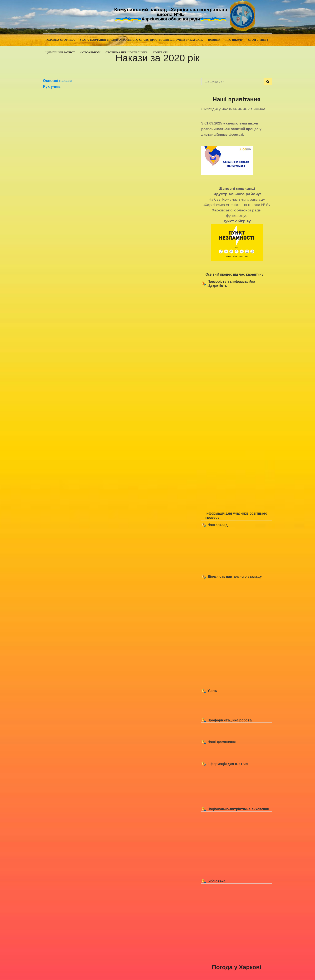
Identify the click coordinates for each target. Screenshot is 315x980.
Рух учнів (52, 87)
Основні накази (57, 81)
